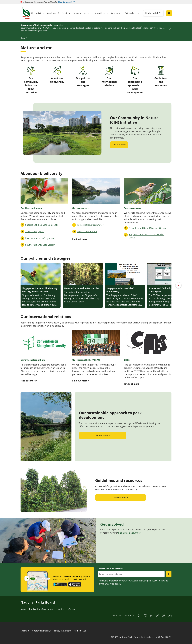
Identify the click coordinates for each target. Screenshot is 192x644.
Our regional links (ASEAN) (86, 360)
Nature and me (80, 13)
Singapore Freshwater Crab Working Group (147, 236)
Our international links (33, 360)
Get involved (130, 13)
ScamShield (134, 28)
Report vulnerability (41, 631)
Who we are (116, 13)
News (23, 609)
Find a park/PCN (153, 13)
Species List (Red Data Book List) (41, 225)
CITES (127, 360)
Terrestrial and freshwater (90, 225)
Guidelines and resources (161, 77)
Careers (72, 609)
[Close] (170, 29)
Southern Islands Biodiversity (40, 245)
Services (66, 13)
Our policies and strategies (83, 77)
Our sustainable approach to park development (135, 80)
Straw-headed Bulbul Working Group (147, 228)
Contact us (116, 616)
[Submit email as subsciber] (169, 574)
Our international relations (109, 77)
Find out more (119, 145)
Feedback (129, 616)
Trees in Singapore (35, 232)
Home (23, 38)
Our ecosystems (81, 208)
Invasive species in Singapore (40, 238)
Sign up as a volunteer (129, 533)
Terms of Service (106, 584)
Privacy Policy (157, 581)
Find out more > (132, 384)
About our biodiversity (57, 75)
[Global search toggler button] (169, 13)
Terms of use (80, 631)
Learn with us (99, 13)
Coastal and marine (87, 232)
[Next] (178, 285)
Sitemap (25, 631)
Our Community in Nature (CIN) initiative (31, 80)
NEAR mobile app (74, 576)
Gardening (52, 13)
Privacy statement (62, 631)
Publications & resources (42, 609)
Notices (61, 609)
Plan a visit (36, 13)
